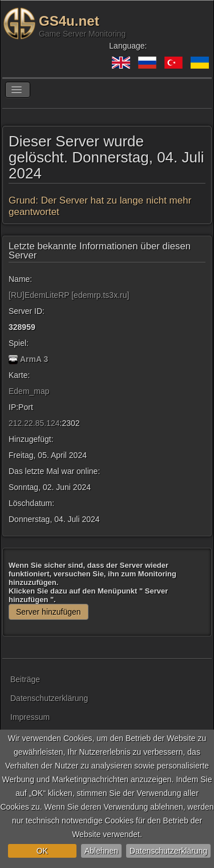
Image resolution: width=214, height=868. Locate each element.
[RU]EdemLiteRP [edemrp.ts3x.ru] (69, 295)
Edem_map (29, 391)
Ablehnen (101, 851)
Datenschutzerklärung (168, 851)
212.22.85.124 (34, 423)
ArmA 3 (34, 359)
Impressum (30, 717)
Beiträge (25, 679)
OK (42, 851)
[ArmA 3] (13, 359)
